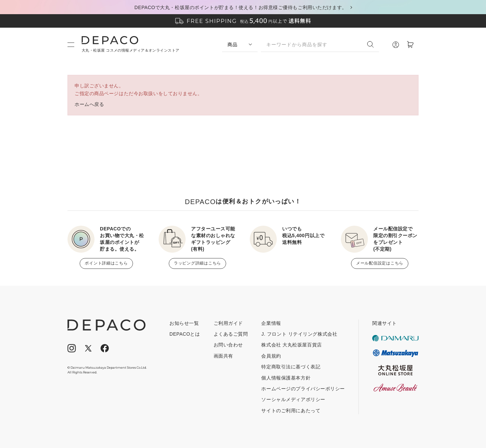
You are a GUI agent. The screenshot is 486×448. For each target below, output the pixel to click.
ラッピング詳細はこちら (197, 263)
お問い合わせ (228, 345)
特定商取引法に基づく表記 (291, 367)
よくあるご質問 (231, 334)
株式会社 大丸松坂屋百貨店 (291, 345)
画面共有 (223, 356)
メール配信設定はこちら (380, 263)
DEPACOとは (185, 334)
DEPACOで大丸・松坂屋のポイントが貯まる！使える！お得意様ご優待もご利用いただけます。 (240, 7)
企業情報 (271, 323)
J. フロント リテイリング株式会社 (299, 334)
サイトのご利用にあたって (291, 411)
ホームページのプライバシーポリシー (303, 389)
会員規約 (271, 356)
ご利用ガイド (228, 323)
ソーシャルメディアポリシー (293, 399)
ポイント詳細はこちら (106, 263)
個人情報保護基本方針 (286, 378)
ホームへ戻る (89, 104)
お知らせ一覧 (184, 323)
